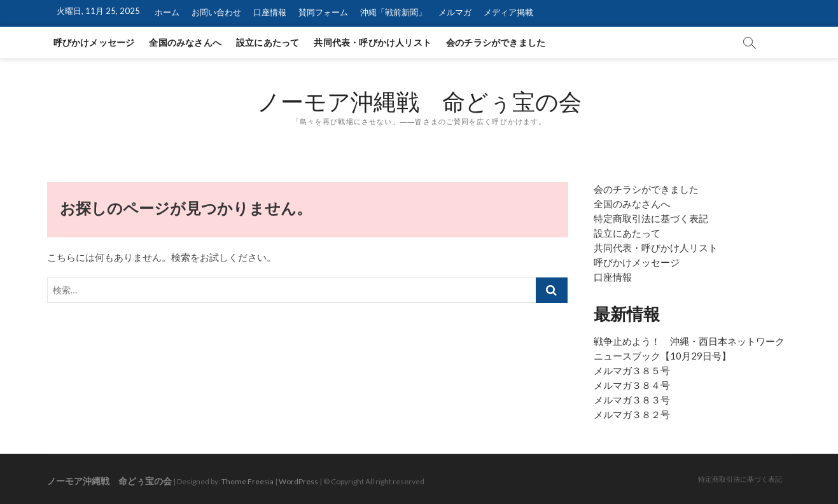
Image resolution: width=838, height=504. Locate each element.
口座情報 (270, 12)
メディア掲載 (508, 12)
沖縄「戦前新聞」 (393, 12)
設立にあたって (268, 42)
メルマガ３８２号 (632, 414)
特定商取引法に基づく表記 (651, 218)
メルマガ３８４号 (632, 385)
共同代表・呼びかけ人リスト (373, 42)
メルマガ (455, 12)
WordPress (298, 481)
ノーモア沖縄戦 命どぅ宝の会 (419, 102)
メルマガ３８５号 (632, 370)
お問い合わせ (216, 12)
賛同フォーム (323, 12)
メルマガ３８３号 (632, 400)
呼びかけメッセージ (94, 42)
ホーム (167, 12)
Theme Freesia (248, 481)
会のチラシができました (496, 42)
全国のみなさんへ (185, 42)
